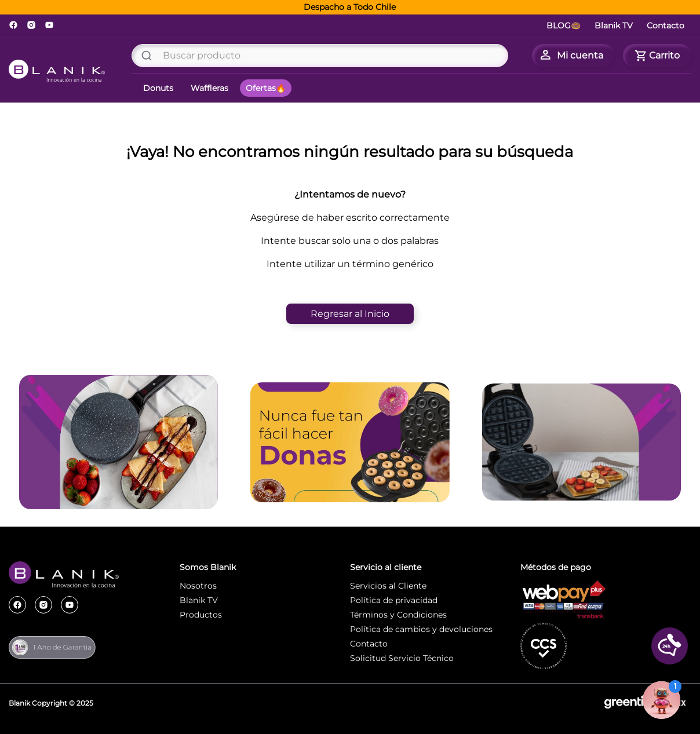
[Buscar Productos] (149, 56)
